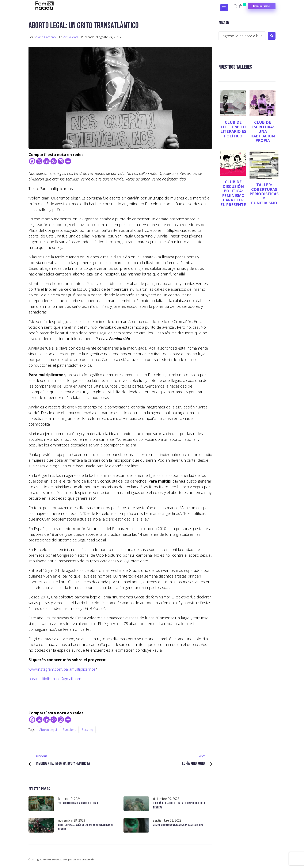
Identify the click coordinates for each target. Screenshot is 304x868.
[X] (39, 161)
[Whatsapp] (54, 161)
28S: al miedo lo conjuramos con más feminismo (178, 825)
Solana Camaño (45, 37)
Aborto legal (48, 730)
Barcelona (69, 730)
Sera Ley (88, 730)
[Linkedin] (46, 161)
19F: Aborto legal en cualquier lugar (78, 803)
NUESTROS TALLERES (237, 67)
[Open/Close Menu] (224, 8)
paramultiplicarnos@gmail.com (55, 679)
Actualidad (71, 37)
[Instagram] (61, 161)
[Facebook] (32, 161)
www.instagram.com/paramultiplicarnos (62, 669)
